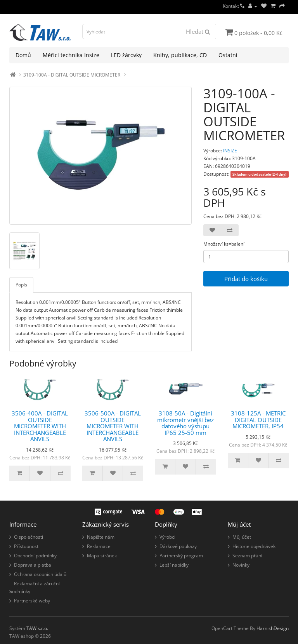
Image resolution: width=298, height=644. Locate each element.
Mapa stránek (102, 556)
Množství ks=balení (224, 244)
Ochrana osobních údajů (40, 574)
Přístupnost (26, 546)
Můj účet (242, 537)
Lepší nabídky (174, 565)
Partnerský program (181, 556)
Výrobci (167, 537)
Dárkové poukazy (178, 546)
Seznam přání (247, 556)
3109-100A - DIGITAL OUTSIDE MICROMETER (72, 75)
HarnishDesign (273, 628)
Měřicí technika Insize (71, 55)
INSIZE (230, 151)
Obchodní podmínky (35, 556)
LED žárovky (126, 55)
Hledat (198, 31)
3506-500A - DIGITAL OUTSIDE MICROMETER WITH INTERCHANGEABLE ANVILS (113, 426)
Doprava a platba (33, 565)
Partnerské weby (32, 601)
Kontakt (234, 6)
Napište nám (101, 537)
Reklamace (99, 546)
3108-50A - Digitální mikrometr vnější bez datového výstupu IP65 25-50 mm (185, 423)
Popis (21, 285)
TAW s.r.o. (37, 628)
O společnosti (29, 537)
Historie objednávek (254, 546)
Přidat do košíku (246, 279)
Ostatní (228, 55)
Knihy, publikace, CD (180, 55)
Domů (23, 55)
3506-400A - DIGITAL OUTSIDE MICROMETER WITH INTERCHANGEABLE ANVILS (40, 426)
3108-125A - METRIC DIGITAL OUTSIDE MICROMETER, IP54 (258, 420)
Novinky (241, 565)
